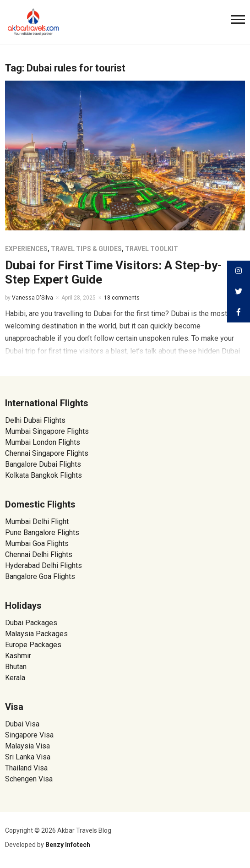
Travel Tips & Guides (86, 249)
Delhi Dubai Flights (35, 420)
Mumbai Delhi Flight (37, 521)
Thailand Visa (26, 768)
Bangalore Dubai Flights (43, 464)
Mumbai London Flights (43, 442)
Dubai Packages (31, 623)
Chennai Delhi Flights (39, 554)
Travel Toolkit (152, 249)
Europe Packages (33, 645)
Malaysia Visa (27, 746)
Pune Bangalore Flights (42, 532)
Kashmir (18, 656)
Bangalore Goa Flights (40, 576)
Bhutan (16, 667)
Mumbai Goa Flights (37, 543)
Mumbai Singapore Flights (47, 431)
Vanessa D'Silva (33, 298)
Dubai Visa (22, 724)
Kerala (15, 678)
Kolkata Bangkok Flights (43, 475)
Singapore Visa (29, 735)
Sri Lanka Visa (29, 757)
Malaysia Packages (36, 634)
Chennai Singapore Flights (47, 453)
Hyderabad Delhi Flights (43, 565)
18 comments (122, 298)
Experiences (26, 249)
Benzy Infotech (68, 845)
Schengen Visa (29, 779)
